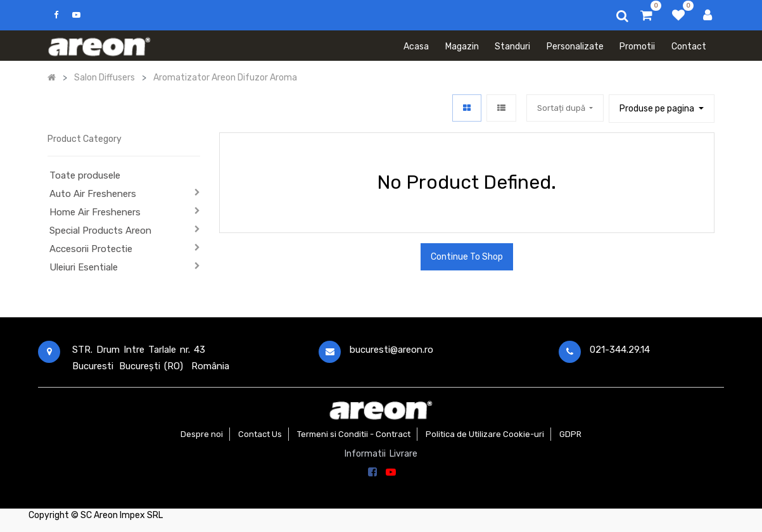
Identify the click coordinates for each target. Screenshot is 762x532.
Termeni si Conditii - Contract (354, 434)
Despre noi (202, 434)
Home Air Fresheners (95, 212)
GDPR (570, 434)
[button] (565, 108)
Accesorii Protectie (91, 249)
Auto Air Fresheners (93, 194)
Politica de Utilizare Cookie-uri (485, 434)
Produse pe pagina (658, 109)
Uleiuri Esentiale (84, 267)
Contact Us (260, 434)
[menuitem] (416, 46)
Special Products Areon (100, 231)
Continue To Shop (467, 257)
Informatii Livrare (381, 454)
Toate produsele (85, 175)
